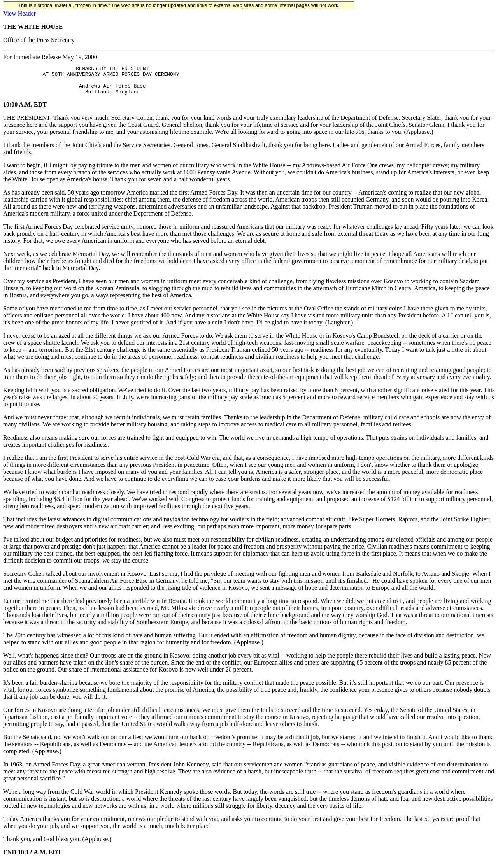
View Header (19, 13)
